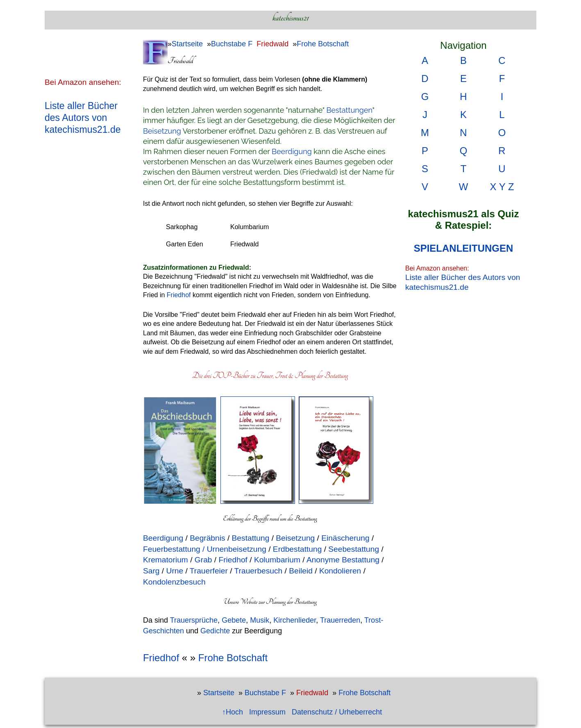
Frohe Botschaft (323, 44)
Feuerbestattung (172, 549)
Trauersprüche (194, 620)
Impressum (267, 712)
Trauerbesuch (259, 571)
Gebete (234, 620)
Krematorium (167, 560)
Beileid (301, 571)
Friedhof (179, 295)
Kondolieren (340, 571)
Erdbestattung (296, 549)
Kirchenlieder (295, 620)
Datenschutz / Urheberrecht (337, 712)
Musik (260, 620)
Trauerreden (340, 620)
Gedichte (215, 631)
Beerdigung (292, 151)
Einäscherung (345, 538)
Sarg (151, 571)
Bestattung (251, 538)
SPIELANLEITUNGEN (464, 248)
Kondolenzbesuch (174, 582)
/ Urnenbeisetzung (234, 549)
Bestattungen (350, 110)
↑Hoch (233, 712)
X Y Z (502, 187)
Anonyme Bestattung (343, 560)
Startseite (187, 44)
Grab (202, 560)
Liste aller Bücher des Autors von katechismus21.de (83, 118)
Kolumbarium (277, 560)
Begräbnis (207, 538)
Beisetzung (162, 131)
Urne (175, 571)
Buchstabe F (232, 44)
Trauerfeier (209, 571)
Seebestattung (354, 549)
